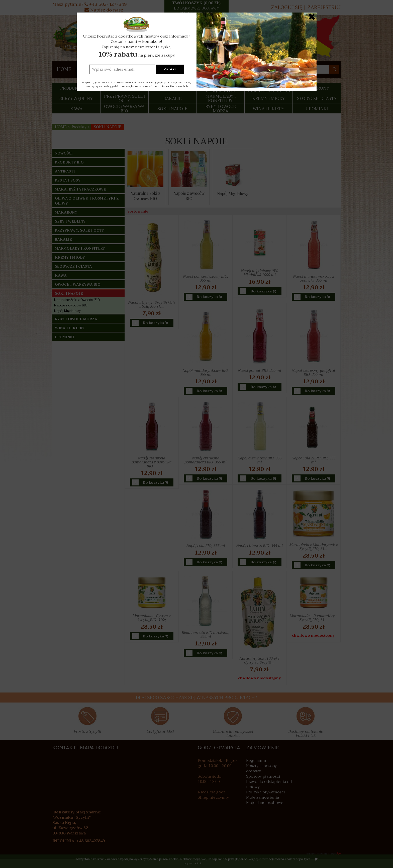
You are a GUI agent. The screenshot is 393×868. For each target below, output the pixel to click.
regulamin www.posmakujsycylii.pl (146, 82)
